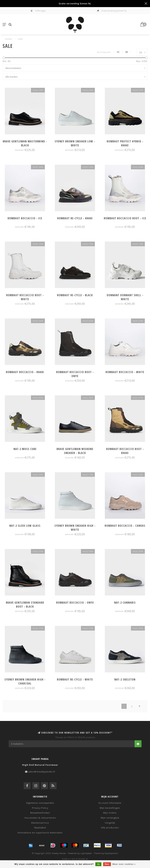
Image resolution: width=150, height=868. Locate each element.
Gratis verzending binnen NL (75, 3)
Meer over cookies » (124, 864)
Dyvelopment (111, 853)
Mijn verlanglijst (110, 818)
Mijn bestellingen (110, 808)
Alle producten (110, 828)
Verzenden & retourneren (40, 818)
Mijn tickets (110, 813)
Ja (98, 864)
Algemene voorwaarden (40, 803)
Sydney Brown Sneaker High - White (75, 528)
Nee (107, 864)
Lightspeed (86, 853)
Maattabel (40, 828)
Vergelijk (110, 823)
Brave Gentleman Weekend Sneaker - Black (75, 451)
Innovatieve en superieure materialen (40, 833)
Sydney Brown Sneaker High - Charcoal (25, 681)
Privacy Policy (40, 808)
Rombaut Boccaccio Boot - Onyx (75, 374)
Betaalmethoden (40, 813)
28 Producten (104, 52)
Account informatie (110, 803)
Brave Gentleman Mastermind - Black (25, 143)
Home (9, 39)
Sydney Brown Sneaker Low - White (75, 143)
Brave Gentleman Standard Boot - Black (25, 605)
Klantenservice (40, 823)
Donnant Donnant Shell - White (125, 297)
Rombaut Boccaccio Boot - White (25, 297)
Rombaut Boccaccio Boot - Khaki (125, 451)
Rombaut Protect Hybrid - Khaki (125, 143)
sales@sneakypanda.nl (42, 772)
